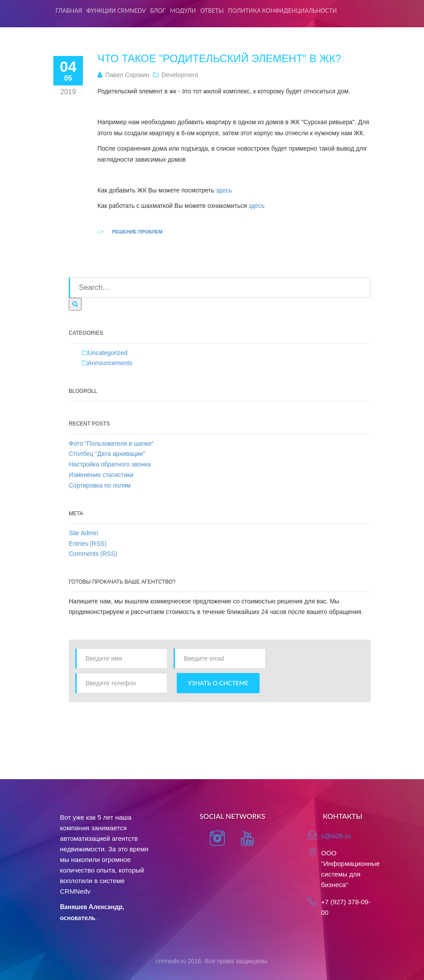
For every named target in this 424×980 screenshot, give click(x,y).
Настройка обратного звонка (110, 464)
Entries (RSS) (88, 544)
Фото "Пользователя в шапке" (111, 444)
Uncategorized (108, 353)
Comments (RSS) (93, 554)
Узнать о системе (218, 683)
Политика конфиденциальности (282, 11)
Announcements (110, 363)
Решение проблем (137, 232)
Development (180, 75)
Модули (183, 11)
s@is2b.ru (336, 836)
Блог (158, 11)
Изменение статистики (101, 475)
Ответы (212, 11)
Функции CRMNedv (116, 11)
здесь (225, 190)
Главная (69, 11)
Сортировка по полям (100, 485)
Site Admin (84, 533)
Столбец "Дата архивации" (107, 454)
